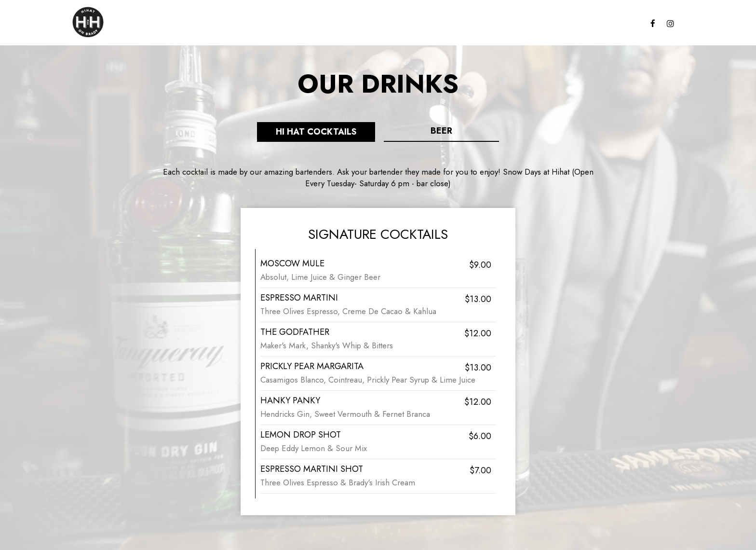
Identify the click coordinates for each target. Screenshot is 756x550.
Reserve (505, 24)
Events (620, 24)
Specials (582, 24)
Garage (543, 24)
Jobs (473, 24)
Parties (394, 24)
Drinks (360, 24)
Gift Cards (436, 24)
